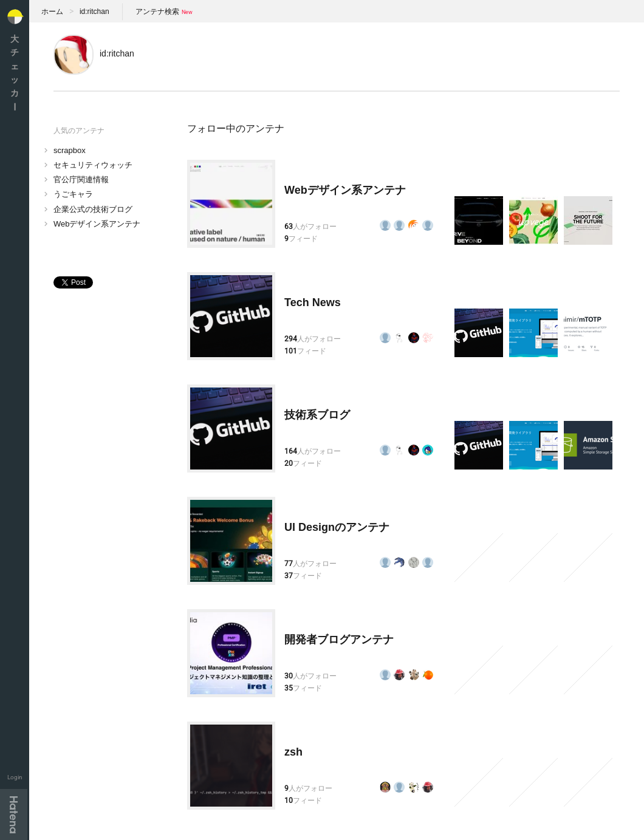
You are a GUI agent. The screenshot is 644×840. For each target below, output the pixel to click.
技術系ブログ (317, 415)
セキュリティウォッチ (93, 165)
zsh (293, 752)
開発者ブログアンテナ (339, 640)
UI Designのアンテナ (337, 527)
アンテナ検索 (157, 12)
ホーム (52, 12)
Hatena (14, 814)
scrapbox (70, 150)
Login (15, 777)
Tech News (313, 302)
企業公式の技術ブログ (93, 209)
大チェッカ (15, 73)
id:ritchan (94, 12)
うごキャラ (73, 194)
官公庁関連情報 (81, 179)
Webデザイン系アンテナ (97, 224)
